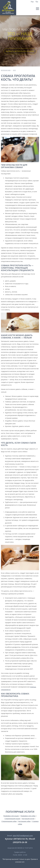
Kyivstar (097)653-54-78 (16, 839)
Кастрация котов (28, 819)
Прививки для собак (28, 816)
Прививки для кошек (11, 816)
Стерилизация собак (9, 821)
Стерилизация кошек (12, 819)
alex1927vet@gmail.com (23, 836)
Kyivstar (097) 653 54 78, (37, 5)
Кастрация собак (24, 821)
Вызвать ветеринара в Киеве (20, 51)
